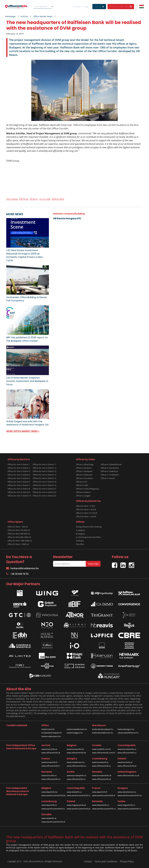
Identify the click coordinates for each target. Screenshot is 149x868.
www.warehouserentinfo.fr (104, 795)
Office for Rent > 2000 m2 (18, 544)
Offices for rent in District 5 (19, 478)
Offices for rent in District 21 (44, 489)
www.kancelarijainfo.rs (76, 775)
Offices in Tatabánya (109, 471)
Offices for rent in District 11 (44, 464)
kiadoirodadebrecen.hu (77, 729)
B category (80, 534)
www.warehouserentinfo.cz (79, 795)
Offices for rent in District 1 (19, 464)
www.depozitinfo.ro (101, 805)
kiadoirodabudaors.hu (51, 736)
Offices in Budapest (84, 471)
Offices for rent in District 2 (19, 468)
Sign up (99, 7)
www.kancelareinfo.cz (127, 749)
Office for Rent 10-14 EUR (87, 513)
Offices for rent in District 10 (19, 496)
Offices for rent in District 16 (44, 482)
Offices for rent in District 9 (19, 492)
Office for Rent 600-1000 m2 (19, 537)
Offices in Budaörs (84, 468)
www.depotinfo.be (49, 792)
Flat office (80, 544)
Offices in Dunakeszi (84, 478)
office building (12, 199)
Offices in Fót (81, 482)
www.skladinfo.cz (74, 792)
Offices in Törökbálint (110, 475)
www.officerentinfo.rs (76, 779)
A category (80, 530)
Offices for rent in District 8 (19, 489)
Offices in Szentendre (110, 468)
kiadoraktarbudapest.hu (103, 729)
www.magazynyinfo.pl (76, 805)
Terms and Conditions (106, 861)
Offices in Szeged (83, 496)
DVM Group (24, 199)
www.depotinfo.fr (100, 792)
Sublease (80, 541)
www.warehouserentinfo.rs (129, 809)
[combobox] (44, 7)
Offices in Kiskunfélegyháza (87, 489)
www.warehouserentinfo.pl (79, 809)
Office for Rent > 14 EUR (86, 516)
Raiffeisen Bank (58, 199)
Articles (24, 16)
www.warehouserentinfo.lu (53, 809)
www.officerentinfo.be (76, 753)
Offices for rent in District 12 (44, 468)
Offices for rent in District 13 (44, 471)
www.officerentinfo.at (51, 753)
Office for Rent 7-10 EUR (86, 510)
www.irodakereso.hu (76, 762)
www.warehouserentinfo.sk (53, 822)
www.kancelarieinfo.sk (102, 775)
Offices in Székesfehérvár (111, 464)
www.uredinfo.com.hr (101, 749)
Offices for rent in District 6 (19, 482)
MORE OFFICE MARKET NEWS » (23, 431)
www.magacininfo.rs (126, 805)
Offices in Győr (82, 485)
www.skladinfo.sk (49, 818)
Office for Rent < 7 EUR (85, 506)
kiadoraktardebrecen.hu (103, 733)
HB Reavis (34, 199)
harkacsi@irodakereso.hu (22, 568)
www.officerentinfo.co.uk (128, 775)
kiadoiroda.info (48, 729)
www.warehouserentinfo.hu (130, 795)
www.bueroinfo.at (49, 749)
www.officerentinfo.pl (127, 766)
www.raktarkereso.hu (127, 792)
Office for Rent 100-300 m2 (19, 530)
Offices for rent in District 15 (44, 478)
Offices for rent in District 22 (44, 492)
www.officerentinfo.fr (51, 766)
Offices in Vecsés (108, 478)
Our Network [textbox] (41, 6)
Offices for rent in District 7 (19, 485)
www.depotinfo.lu (49, 805)
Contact (77, 7)
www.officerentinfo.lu (101, 766)
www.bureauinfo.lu (100, 762)
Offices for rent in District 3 (19, 471)
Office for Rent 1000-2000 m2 (20, 541)
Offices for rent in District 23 (44, 496)
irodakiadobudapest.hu (52, 733)
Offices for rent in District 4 (19, 475)
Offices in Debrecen (84, 475)
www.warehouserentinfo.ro (104, 809)
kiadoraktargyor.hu (126, 729)
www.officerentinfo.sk (102, 779)
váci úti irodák (45, 199)
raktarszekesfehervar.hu (128, 733)
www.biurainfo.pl (125, 762)
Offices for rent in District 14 (44, 475)
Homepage (10, 16)
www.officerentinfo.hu (76, 766)
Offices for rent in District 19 (44, 485)
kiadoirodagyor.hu (75, 733)
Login (87, 7)
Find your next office (121, 7)
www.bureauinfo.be (75, 749)
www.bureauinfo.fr (50, 762)
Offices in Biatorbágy (85, 464)
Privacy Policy (127, 861)
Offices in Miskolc (83, 492)
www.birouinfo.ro (49, 775)
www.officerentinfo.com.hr (104, 753)
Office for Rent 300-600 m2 (19, 534)
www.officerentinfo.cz (127, 753)
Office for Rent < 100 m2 (18, 527)
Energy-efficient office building (89, 527)
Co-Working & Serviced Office (88, 537)
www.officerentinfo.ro (51, 779)
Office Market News (43, 16)
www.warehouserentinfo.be (53, 795)
